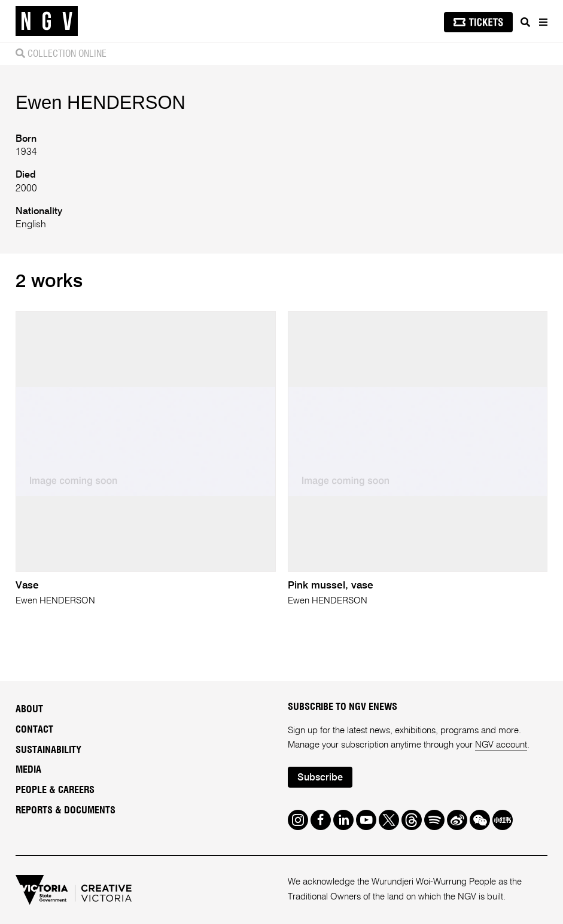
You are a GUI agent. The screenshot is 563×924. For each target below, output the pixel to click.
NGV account (501, 745)
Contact (34, 730)
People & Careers (55, 790)
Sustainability (48, 750)
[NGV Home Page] (47, 21)
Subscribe (320, 778)
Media (28, 770)
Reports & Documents (66, 810)
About (29, 709)
